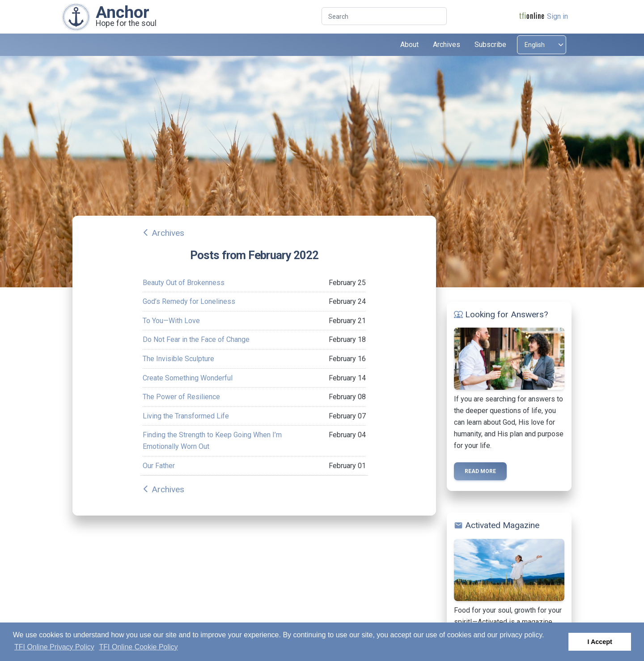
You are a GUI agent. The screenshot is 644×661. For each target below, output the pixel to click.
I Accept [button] (600, 642)
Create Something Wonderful (188, 378)
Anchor (123, 12)
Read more (480, 471)
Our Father (159, 466)
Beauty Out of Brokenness (184, 283)
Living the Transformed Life (186, 416)
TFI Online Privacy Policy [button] (54, 647)
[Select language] (542, 45)
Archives (168, 233)
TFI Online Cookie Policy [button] (139, 647)
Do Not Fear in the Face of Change (196, 339)
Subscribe (490, 45)
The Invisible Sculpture (178, 359)
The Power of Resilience (181, 397)
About (409, 45)
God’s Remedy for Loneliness (189, 301)
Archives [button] (447, 45)
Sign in (557, 16)
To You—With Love (171, 321)
